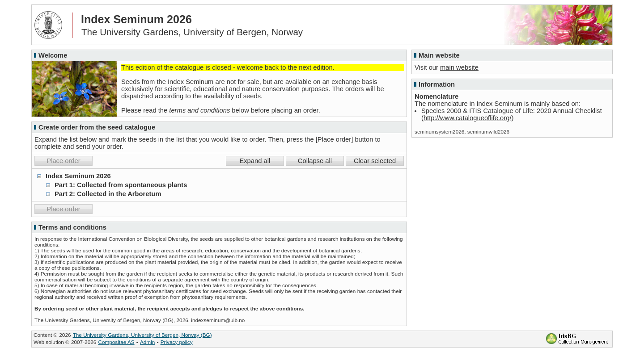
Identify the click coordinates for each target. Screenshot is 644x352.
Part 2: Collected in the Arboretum (108, 194)
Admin (147, 342)
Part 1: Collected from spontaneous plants (121, 185)
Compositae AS (116, 342)
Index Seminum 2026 (78, 176)
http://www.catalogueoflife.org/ (468, 118)
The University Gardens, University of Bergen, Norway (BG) (142, 335)
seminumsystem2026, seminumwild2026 (462, 132)
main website (459, 67)
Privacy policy (177, 342)
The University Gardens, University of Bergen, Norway (192, 32)
